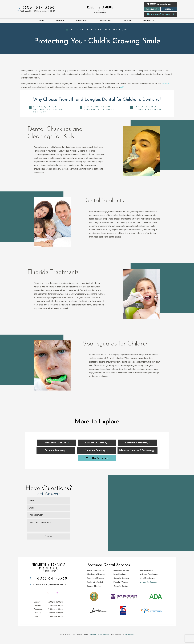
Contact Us (149, 21)
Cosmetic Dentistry (55, 451)
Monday (37, 602)
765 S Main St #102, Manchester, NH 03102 (36, 11)
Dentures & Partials (121, 570)
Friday (36, 616)
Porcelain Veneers (121, 582)
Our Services (83, 21)
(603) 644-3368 (36, 8)
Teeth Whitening (147, 570)
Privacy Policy (103, 634)
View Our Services (96, 458)
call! (122, 87)
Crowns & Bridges (94, 586)
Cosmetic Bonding (121, 586)
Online (151, 9)
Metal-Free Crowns (148, 578)
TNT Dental (129, 634)
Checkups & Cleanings (96, 574)
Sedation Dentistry (95, 451)
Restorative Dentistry (136, 443)
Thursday (38, 613)
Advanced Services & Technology (136, 451)
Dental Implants (120, 574)
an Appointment (160, 4)
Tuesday (37, 606)
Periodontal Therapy (96, 443)
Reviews (128, 21)
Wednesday (38, 609)
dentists (165, 83)
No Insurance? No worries (159, 14)
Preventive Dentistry (55, 443)
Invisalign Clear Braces (149, 574)
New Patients (106, 21)
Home (42, 21)
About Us (60, 21)
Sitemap (93, 634)
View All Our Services (149, 582)
